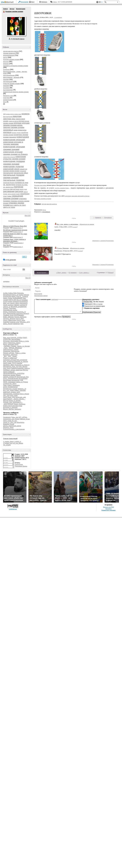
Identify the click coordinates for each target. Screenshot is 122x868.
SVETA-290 (12, 300)
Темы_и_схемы (20, 353)
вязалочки (7, 375)
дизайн (6, 121)
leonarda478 (23, 302)
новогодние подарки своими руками (14, 163)
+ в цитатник (58, 17)
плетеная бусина (9, 183)
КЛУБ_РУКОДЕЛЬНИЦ (11, 379)
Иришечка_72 (21, 312)
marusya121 (24, 303)
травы (9, 196)
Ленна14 (26, 314)
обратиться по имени (87, 224)
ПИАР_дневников (9, 382)
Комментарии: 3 (19, 243)
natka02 (17, 305)
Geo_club (6, 396)
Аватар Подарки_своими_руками (16, 26)
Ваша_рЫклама (9, 345)
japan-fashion (8, 399)
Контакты (109, 509)
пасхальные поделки (14, 180)
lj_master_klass (8, 442)
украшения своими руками (13, 197)
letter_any (6, 303)
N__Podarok (24, 297)
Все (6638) (27, 290)
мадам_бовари (16, 375)
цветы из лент (20, 205)
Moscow (6, 401)
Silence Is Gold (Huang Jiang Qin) (15, 226)
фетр (12, 205)
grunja (5, 302)
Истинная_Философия (11, 341)
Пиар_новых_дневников (11, 385)
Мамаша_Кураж (9, 424)
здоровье (8, 130)
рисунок (19, 191)
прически (19, 187)
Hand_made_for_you (10, 421)
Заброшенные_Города (11, 350)
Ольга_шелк (21, 320)
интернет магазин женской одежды (77, 196)
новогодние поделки (13, 167)
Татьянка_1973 (25, 322)
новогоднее (23, 137)
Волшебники (23, 379)
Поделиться (108, 217)
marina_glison (15, 303)
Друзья (12, 9)
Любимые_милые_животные (13, 370)
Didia (15, 293)
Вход (33, 2)
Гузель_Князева (63, 248)
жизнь (20, 125)
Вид (101, 2)
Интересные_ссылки (10, 389)
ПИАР (16, 345)
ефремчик (16, 324)
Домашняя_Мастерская (11, 351)
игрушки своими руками (11, 60)
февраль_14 (22, 389)
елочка (21, 121)
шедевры (6, 281)
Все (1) (28, 278)
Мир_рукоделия (22, 360)
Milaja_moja (15, 297)
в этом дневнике (10, 260)
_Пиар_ (6, 348)
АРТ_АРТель (23, 417)
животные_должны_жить (12, 392)
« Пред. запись (61, 272)
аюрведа (25, 114)
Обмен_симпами (20, 390)
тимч (22, 324)
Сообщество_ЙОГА (10, 384)
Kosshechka (7, 297)
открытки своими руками (12, 84)
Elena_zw (15, 295)
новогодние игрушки (14, 140)
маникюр (13, 137)
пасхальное (8, 173)
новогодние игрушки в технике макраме (13, 143)
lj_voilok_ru (17, 442)
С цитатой (103, 241)
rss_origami (7, 445)
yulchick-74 (23, 305)
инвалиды (22, 130)
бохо (5, 117)
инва (16, 130)
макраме (6, 86)
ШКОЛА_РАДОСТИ (10, 377)
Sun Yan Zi (7, 245)
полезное (6, 70)
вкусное (6, 62)
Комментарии (21, 9)
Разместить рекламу (109, 510)
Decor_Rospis (24, 394)
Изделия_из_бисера (21, 362)
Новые (111, 272)
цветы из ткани (9, 207)
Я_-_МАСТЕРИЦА (13, 403)
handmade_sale (21, 397)
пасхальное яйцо (21, 173)
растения (16, 189)
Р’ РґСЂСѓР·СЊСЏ (18, 39)
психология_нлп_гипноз (11, 419)
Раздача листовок (40, 185)
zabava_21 (7, 307)
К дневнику (73, 272)
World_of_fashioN (15, 401)
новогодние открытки (9, 157)
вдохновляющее (9, 55)
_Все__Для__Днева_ (10, 356)
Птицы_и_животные (10, 358)
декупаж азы (9, 119)
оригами (6, 80)
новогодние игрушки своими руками (14, 148)
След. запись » (84, 272)
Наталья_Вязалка (9, 319)
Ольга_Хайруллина (10, 320)
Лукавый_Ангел (8, 315)
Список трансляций (10, 439)
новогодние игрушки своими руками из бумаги (15, 153)
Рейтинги (44, 2)
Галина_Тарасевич (10, 308)
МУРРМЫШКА (19, 315)
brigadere (25, 300)
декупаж (17, 116)
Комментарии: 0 (18, 228)
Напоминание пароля (41, 296)
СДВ (22, 380)
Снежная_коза (14, 322)
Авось (55, 2)
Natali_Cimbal (8, 298)
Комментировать (42, 273)
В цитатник (110, 241)
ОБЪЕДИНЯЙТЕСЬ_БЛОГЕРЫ (14, 373)
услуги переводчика (62, 188)
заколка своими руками (14, 127)
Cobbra (10, 293)
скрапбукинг (25, 194)
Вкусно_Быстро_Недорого (12, 409)
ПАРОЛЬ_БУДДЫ (16, 338)
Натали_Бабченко (20, 317)
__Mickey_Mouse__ (19, 399)
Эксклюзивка (16, 339)
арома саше (18, 114)
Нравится (98, 217)
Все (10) (28, 216)
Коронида (20, 314)
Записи (5, 9)
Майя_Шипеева (8, 317)
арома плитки (10, 114)
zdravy (5, 343)
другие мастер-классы (11, 51)
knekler (10, 302)
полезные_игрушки (10, 360)
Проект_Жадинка (19, 404)
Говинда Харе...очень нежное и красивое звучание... (14, 240)
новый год (23, 169)
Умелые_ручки (25, 419)
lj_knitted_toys (8, 443)
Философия (7, 380)
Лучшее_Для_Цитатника (12, 402)
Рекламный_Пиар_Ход (11, 367)
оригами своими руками (11, 171)
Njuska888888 (17, 298)
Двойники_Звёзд (9, 365)
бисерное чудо (8, 96)
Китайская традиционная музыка (15, 230)
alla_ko (19, 300)
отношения (23, 171)
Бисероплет (16, 380)
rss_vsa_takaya (18, 443)
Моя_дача (7, 338)
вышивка (6, 88)
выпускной (9, 117)
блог (5, 102)
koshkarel (16, 302)
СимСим (6, 322)
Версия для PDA (109, 507)
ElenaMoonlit (7, 295)
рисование (9, 191)
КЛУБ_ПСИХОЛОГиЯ (10, 387)
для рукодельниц (9, 75)
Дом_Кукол (7, 368)
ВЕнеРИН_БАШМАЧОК (19, 307)
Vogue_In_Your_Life (10, 422)
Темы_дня (15, 417)
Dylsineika (20, 293)
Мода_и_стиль (24, 341)
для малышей (8, 82)
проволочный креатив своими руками (16, 92)
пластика (6, 98)
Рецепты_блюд (8, 428)
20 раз (44, 210)
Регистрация (24, 2)
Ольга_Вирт (20, 319)
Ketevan (26, 295)
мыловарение (8, 90)
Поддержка (97, 2)
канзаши (7, 132)
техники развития (9, 53)
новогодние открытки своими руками (15, 158)
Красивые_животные (10, 355)
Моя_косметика (8, 362)
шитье (5, 58)
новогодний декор (11, 169)
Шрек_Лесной (8, 324)
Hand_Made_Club (9, 397)
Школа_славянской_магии (12, 426)
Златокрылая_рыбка (10, 310)
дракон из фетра (13, 121)
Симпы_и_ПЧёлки (22, 382)
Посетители (19, 465)
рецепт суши (23, 189)
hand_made (14, 396)
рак (11, 189)
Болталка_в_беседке (10, 407)
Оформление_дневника (11, 394)
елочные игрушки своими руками (16, 124)
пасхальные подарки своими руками (14, 176)
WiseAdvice (21, 422)
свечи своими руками (14, 194)
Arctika (5, 293)
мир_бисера (23, 367)
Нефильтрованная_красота (20, 368)
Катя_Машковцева (9, 314)
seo (4, 114)
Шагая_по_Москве (24, 346)
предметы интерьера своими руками (16, 66)
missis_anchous (8, 305)
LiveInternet (8, 2)
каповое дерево (16, 133)
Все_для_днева (9, 390)
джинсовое (20, 119)
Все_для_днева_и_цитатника (68, 224)
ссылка (75, 227)
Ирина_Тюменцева (10, 312)
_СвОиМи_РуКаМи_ (10, 346)
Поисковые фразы (21, 466)
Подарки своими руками (4, 12)
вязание (6, 64)
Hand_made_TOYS (10, 363)
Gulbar (21, 295)
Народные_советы (14, 343)
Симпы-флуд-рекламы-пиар (13, 406)
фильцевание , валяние (11, 77)
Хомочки (19, 363)
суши (5, 196)
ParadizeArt (7, 417)
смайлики (55, 299)
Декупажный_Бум (23, 377)
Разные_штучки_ (9, 353)
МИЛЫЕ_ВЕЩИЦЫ (15, 348)
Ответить (96, 241)
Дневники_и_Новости (22, 365)
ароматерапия (8, 100)
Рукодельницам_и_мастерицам (14, 429)
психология (6, 189)
